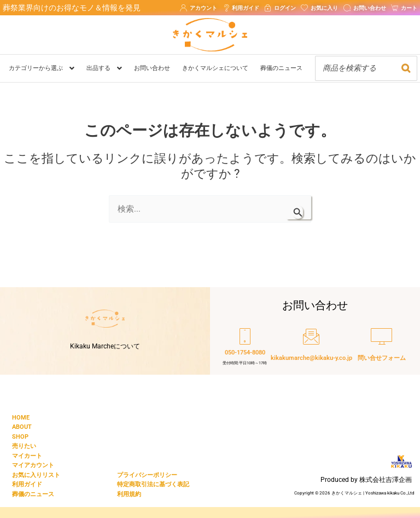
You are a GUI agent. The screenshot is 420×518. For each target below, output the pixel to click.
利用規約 (129, 494)
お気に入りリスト (36, 475)
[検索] (406, 68)
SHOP (20, 437)
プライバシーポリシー (147, 475)
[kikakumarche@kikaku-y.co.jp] (311, 349)
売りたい (24, 446)
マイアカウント (33, 465)
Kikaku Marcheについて (105, 346)
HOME (21, 418)
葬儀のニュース (33, 494)
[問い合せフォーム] (382, 349)
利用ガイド (27, 484)
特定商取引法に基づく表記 (153, 484)
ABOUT (22, 427)
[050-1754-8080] (245, 349)
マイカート (27, 456)
